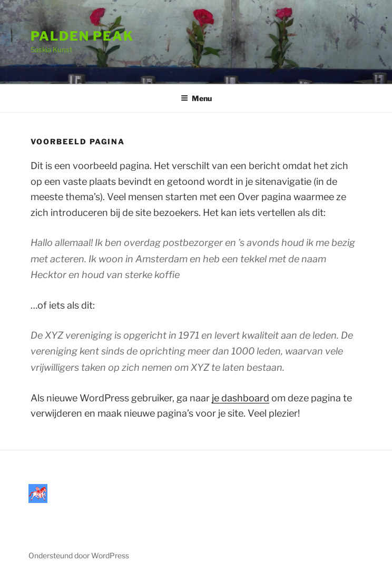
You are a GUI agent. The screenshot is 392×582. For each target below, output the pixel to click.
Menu (196, 98)
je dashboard (241, 398)
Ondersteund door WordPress (79, 555)
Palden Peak (82, 36)
